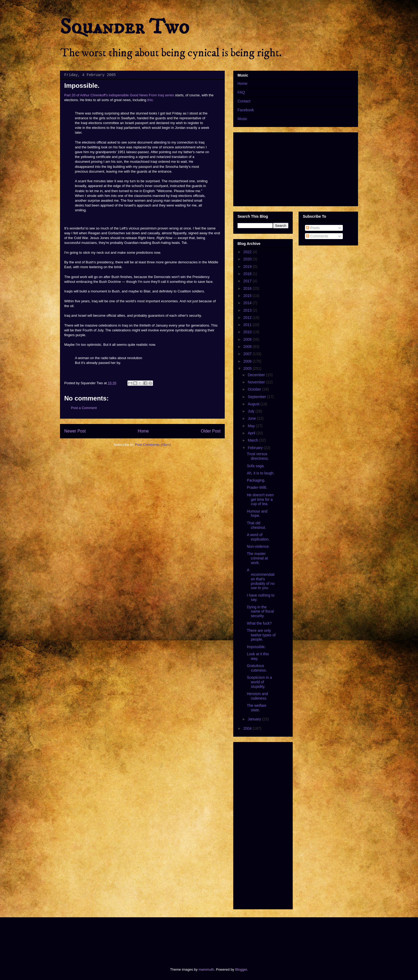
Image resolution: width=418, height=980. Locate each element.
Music (242, 119)
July (252, 411)
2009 (248, 339)
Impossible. (256, 647)
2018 (248, 274)
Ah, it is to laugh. (261, 473)
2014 (248, 303)
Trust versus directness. (258, 456)
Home (143, 431)
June (252, 418)
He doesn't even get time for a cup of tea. (260, 499)
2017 (248, 281)
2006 (248, 361)
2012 (248, 318)
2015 (248, 296)
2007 (248, 354)
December (257, 375)
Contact (244, 101)
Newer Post (75, 431)
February (256, 448)
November (257, 382)
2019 (248, 267)
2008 (248, 347)
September (257, 397)
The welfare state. (257, 708)
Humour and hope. (257, 513)
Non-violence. (258, 546)
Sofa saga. (256, 466)
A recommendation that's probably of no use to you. (261, 579)
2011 (248, 325)
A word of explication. (258, 537)
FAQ (241, 92)
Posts (313, 228)
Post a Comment (84, 408)
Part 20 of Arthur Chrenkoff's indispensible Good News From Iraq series (119, 95)
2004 (248, 728)
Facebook (246, 110)
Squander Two (125, 27)
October (255, 389)
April (252, 433)
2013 (248, 310)
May (252, 426)
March (253, 440)
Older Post (211, 431)
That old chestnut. (256, 525)
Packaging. (256, 480)
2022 (248, 252)
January (255, 719)
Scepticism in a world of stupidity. (259, 682)
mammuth (206, 969)
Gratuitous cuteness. (257, 668)
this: (150, 100)
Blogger (241, 969)
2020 (248, 259)
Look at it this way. (258, 656)
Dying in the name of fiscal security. (260, 612)
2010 (248, 332)
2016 (248, 288)
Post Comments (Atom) (153, 445)
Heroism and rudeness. (257, 696)
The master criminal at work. (257, 558)
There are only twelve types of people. (261, 635)
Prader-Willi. (257, 487)
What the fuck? (259, 623)
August (254, 404)
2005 (248, 368)
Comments (317, 236)
